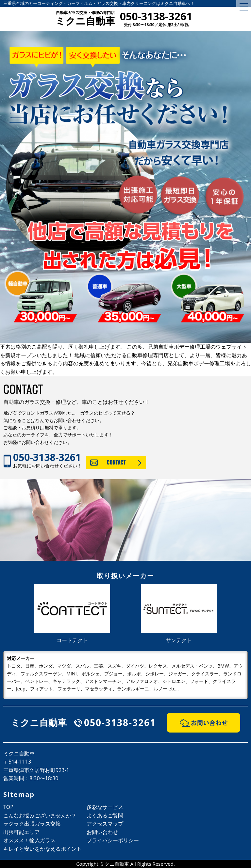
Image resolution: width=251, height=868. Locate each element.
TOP (8, 807)
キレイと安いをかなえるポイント (42, 849)
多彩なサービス (105, 807)
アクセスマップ (105, 824)
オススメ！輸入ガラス (29, 840)
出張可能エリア (22, 832)
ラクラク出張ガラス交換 (32, 824)
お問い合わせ (102, 832)
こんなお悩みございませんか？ (40, 815)
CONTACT (116, 462)
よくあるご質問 (105, 815)
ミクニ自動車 (85, 19)
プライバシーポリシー (113, 840)
